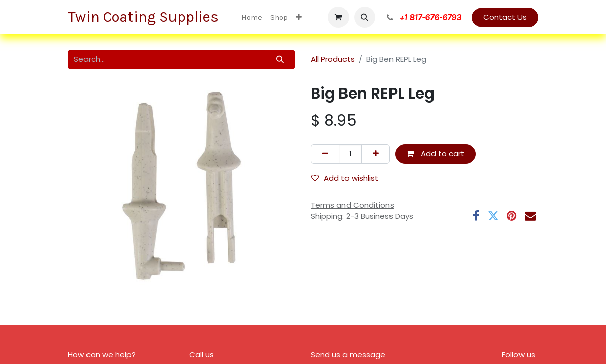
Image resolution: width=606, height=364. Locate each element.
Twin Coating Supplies (145, 17)
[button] (365, 17)
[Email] (530, 216)
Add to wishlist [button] (345, 178)
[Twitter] (493, 216)
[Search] (280, 59)
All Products (333, 59)
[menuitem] (252, 17)
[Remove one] (325, 154)
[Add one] (376, 154)
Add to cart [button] (436, 153)
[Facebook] (476, 216)
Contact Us (505, 17)
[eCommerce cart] (338, 17)
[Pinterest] (512, 216)
